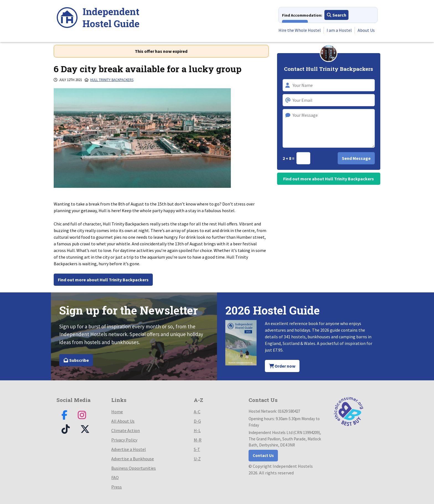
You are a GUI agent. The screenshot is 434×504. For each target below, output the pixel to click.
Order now (282, 366)
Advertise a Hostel (129, 449)
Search (336, 15)
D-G (197, 421)
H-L (197, 430)
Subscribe (76, 360)
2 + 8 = (289, 158)
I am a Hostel (339, 30)
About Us (366, 30)
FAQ (115, 477)
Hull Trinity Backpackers (112, 80)
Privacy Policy (124, 440)
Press (117, 487)
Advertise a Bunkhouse (133, 459)
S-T (197, 449)
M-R (198, 440)
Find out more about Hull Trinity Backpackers (103, 280)
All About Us (123, 421)
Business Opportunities (134, 468)
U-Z (197, 459)
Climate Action (126, 430)
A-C (197, 412)
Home (117, 412)
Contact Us (263, 455)
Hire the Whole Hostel (300, 30)
